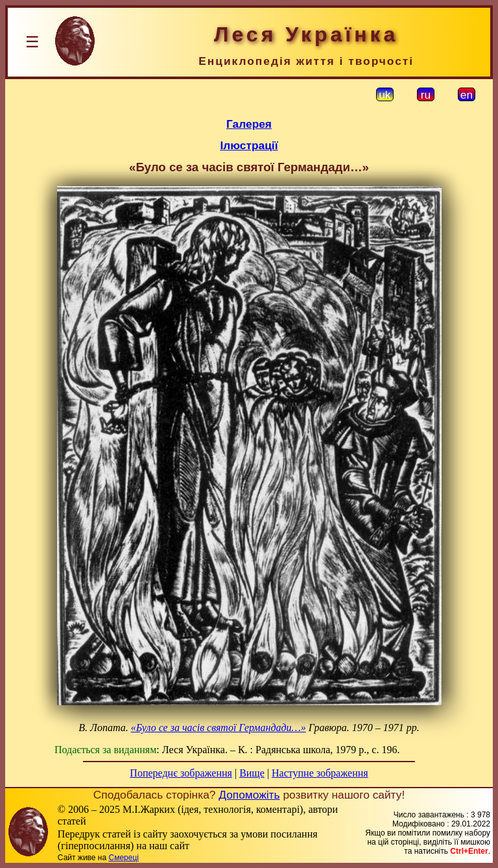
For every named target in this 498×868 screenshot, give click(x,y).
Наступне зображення (320, 773)
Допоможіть (249, 795)
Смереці (123, 858)
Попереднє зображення (181, 773)
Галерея (249, 124)
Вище (252, 773)
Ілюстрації (249, 145)
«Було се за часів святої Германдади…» (219, 728)
